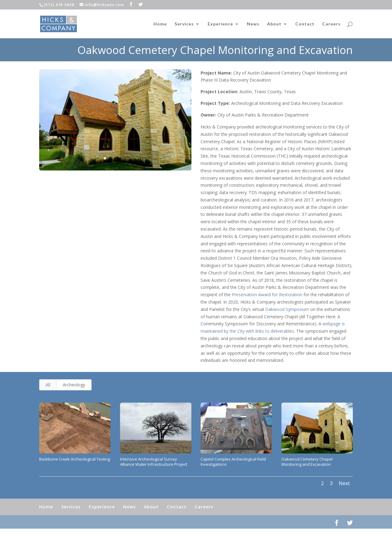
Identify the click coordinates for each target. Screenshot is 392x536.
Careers (331, 24)
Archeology (74, 385)
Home (160, 24)
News (253, 24)
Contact (305, 24)
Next (344, 483)
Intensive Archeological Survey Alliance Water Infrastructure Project (154, 462)
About (274, 24)
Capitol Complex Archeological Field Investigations (233, 462)
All (48, 385)
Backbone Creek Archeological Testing (75, 459)
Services (184, 24)
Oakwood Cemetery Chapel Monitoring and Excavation (307, 462)
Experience (220, 24)
